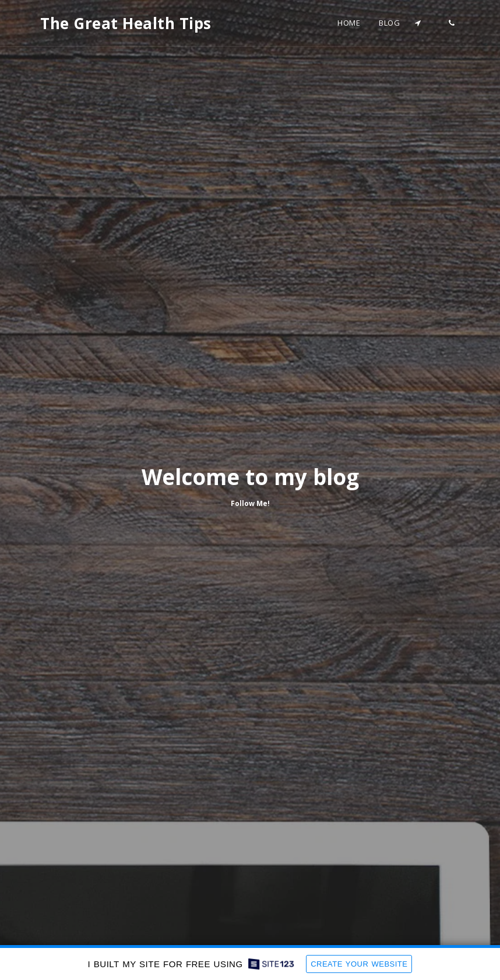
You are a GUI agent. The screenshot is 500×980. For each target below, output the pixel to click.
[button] (418, 23)
